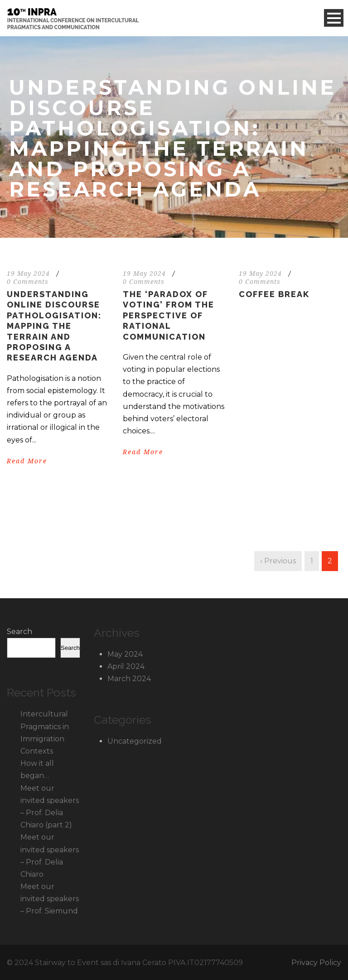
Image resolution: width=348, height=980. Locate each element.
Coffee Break (274, 294)
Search (19, 632)
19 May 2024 (28, 274)
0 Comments (28, 282)
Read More (27, 461)
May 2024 (125, 654)
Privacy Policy (316, 963)
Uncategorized (135, 741)
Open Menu (334, 18)
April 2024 (126, 666)
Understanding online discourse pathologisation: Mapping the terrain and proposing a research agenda (54, 326)
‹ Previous (278, 561)
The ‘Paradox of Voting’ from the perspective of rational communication (169, 315)
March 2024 (129, 679)
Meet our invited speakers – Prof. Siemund (50, 899)
